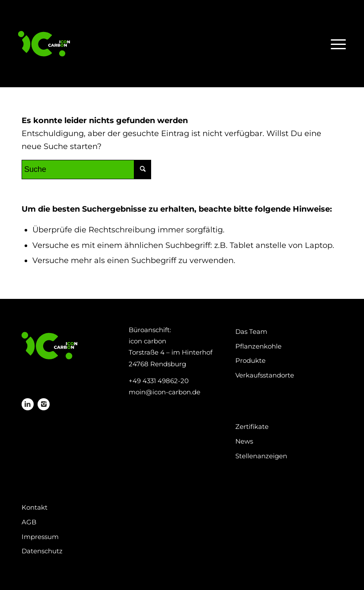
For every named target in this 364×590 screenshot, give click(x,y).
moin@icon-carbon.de (165, 392)
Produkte (250, 360)
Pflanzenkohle (258, 346)
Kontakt (35, 507)
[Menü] (336, 44)
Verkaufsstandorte (265, 375)
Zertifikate (252, 427)
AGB (29, 522)
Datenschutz (42, 551)
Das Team (251, 331)
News (244, 441)
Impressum (40, 537)
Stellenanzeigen (261, 456)
